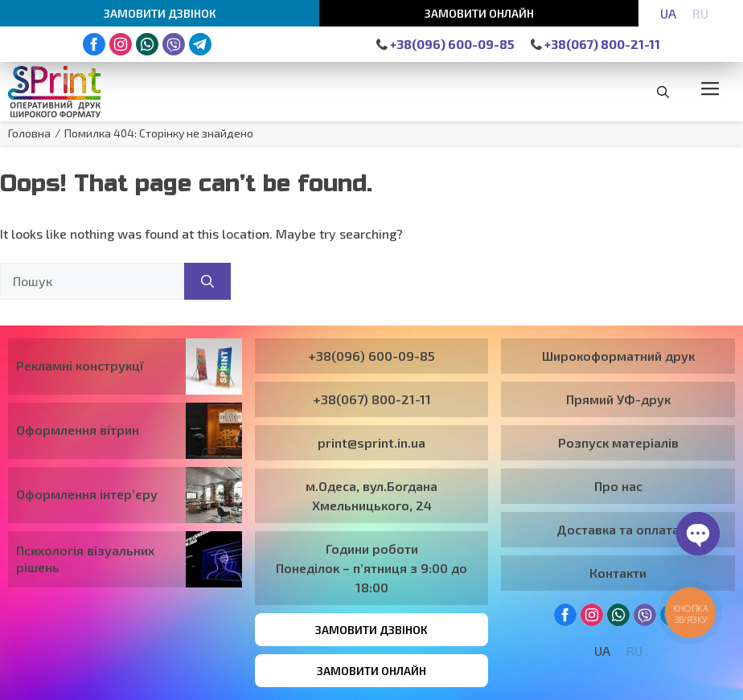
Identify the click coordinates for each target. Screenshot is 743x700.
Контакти (618, 573)
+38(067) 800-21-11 (595, 44)
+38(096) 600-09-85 (445, 44)
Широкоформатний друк (618, 356)
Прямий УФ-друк (618, 399)
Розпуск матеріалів (618, 442)
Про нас (618, 486)
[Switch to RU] (700, 13)
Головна (29, 133)
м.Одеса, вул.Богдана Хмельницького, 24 (371, 495)
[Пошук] (207, 281)
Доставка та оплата (618, 529)
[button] (663, 92)
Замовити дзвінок (160, 13)
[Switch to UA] (668, 13)
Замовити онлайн (479, 13)
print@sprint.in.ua (371, 442)
